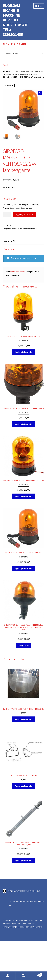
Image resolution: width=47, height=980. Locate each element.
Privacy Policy (9, 927)
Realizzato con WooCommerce (29, 927)
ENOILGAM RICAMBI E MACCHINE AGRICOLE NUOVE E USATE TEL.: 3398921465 (16, 20)
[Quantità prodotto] (7, 214)
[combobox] (24, 53)
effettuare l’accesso (18, 272)
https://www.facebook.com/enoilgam (24, 891)
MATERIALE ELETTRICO (28, 229)
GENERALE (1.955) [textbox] (23, 53)
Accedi (5, 65)
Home (8, 71)
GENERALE (34, 74)
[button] (40, 93)
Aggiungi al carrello (24, 214)
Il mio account (8, 976)
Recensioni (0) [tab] (9, 241)
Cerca (23, 976)
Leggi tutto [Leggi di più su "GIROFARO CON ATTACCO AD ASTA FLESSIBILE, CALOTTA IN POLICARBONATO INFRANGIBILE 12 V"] (24, 645)
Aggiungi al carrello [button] (23, 352)
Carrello (37, 974)
